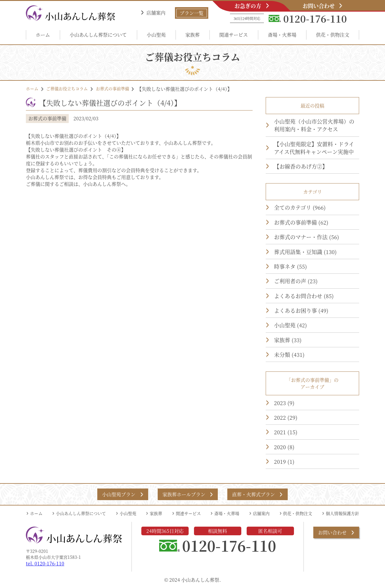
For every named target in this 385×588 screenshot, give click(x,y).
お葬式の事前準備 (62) (301, 222)
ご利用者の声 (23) (296, 281)
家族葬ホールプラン (184, 494)
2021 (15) (286, 432)
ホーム (43, 35)
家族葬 (192, 35)
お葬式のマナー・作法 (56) (307, 237)
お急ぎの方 (248, 6)
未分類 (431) (289, 354)
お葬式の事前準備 (112, 88)
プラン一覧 (192, 13)
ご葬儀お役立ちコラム (67, 88)
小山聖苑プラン (119, 494)
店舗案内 (156, 13)
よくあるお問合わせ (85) (304, 296)
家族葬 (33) (288, 340)
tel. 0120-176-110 (45, 563)
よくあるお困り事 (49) (301, 310)
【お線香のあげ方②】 (301, 166)
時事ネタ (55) (291, 266)
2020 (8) (284, 447)
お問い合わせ (319, 6)
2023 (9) (284, 403)
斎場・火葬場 (282, 35)
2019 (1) (284, 461)
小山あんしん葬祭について (98, 35)
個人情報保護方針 (342, 513)
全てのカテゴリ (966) (300, 207)
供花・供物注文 (333, 35)
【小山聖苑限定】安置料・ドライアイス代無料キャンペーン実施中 (314, 148)
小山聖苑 (156, 35)
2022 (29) (286, 417)
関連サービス (234, 35)
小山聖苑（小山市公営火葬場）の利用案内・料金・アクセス (314, 125)
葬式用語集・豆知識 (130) (305, 252)
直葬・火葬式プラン (253, 494)
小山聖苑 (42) (291, 325)
